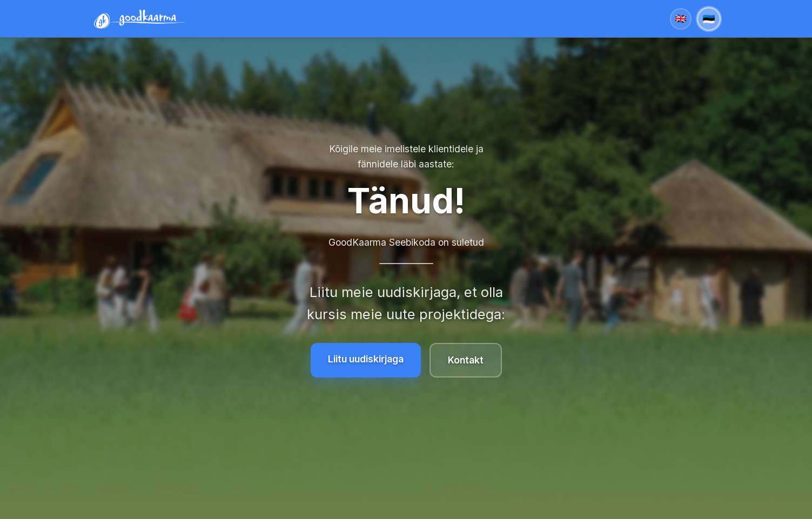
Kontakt (466, 360)
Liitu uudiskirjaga (366, 359)
